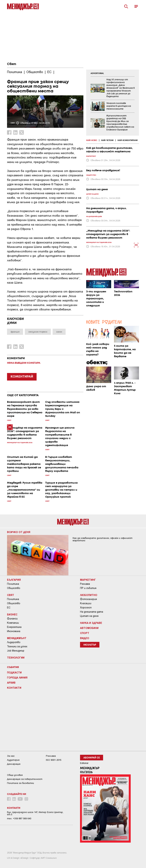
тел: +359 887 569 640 (19, 818)
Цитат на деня (89, 616)
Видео (85, 638)
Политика (13, 584)
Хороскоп (86, 608)
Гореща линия (17, 677)
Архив (11, 683)
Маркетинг (88, 580)
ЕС (9, 608)
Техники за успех (17, 646)
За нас (11, 756)
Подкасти (14, 672)
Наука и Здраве (91, 623)
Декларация (14, 764)
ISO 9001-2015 (54, 760)
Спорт (85, 633)
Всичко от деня (19, 532)
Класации (86, 603)
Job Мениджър (16, 651)
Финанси (12, 619)
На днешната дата (92, 612)
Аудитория (13, 760)
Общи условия (15, 775)
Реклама (85, 584)
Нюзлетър (90, 645)
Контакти (14, 688)
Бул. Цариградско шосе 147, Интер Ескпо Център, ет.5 (35, 813)
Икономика (14, 631)
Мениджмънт (17, 638)
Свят (12, 64)
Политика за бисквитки (20, 783)
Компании (13, 623)
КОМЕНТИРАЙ (22, 377)
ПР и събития (88, 588)
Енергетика (14, 627)
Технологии (16, 657)
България (14, 580)
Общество (14, 588)
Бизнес (12, 614)
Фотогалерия (88, 599)
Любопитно (89, 595)
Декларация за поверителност (25, 779)
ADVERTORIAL (97, 73)
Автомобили (89, 628)
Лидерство (14, 642)
